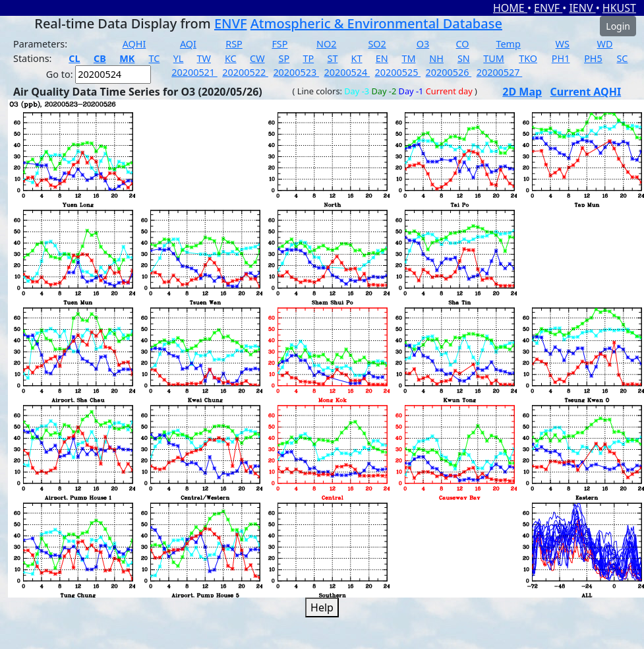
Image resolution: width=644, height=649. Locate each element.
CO (463, 44)
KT (357, 58)
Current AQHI (586, 92)
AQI (188, 44)
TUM (494, 58)
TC (155, 58)
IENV (582, 8)
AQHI (134, 44)
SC (622, 58)
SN (464, 58)
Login (618, 26)
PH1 (561, 58)
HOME (510, 8)
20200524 (347, 72)
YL (179, 58)
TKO (528, 58)
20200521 (194, 72)
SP (284, 58)
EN (382, 58)
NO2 (326, 44)
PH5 (593, 58)
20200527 (500, 72)
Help (322, 607)
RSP (234, 44)
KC (231, 58)
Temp (508, 44)
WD (605, 44)
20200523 (296, 72)
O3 (423, 44)
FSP (279, 44)
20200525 (398, 72)
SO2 (377, 44)
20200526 (449, 72)
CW (257, 58)
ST (332, 58)
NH (436, 58)
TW (204, 58)
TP (308, 58)
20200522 (245, 72)
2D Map (522, 92)
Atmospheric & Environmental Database (376, 23)
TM (408, 58)
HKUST (619, 8)
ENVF (548, 8)
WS (563, 44)
